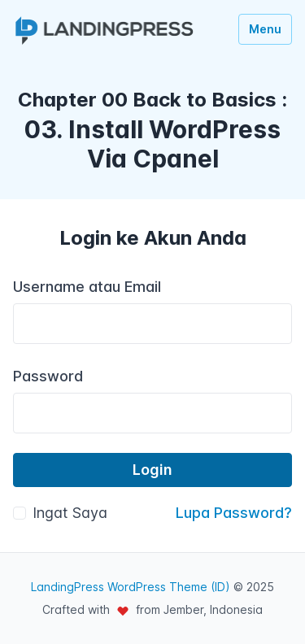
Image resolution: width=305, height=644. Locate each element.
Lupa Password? (234, 513)
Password (48, 376)
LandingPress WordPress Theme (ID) (131, 587)
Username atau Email (87, 287)
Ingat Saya (70, 513)
